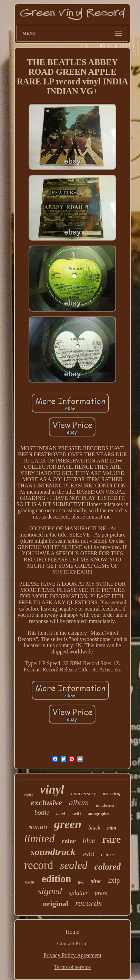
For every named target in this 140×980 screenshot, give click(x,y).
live (81, 882)
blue (89, 841)
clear (30, 882)
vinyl (52, 790)
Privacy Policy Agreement (72, 955)
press (101, 893)
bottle (42, 812)
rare (111, 839)
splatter (78, 893)
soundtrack (53, 852)
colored (108, 867)
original (56, 904)
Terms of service (72, 967)
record (39, 865)
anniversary (83, 794)
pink (96, 881)
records (89, 903)
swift (76, 813)
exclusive (46, 803)
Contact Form (72, 944)
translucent (105, 805)
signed (50, 891)
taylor (29, 795)
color (69, 841)
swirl (88, 854)
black (94, 828)
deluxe (107, 855)
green (68, 824)
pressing (112, 794)
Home (72, 932)
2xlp (114, 880)
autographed (99, 814)
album (79, 803)
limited (39, 839)
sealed (74, 865)
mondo (38, 827)
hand (61, 814)
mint (112, 828)
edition (56, 879)
